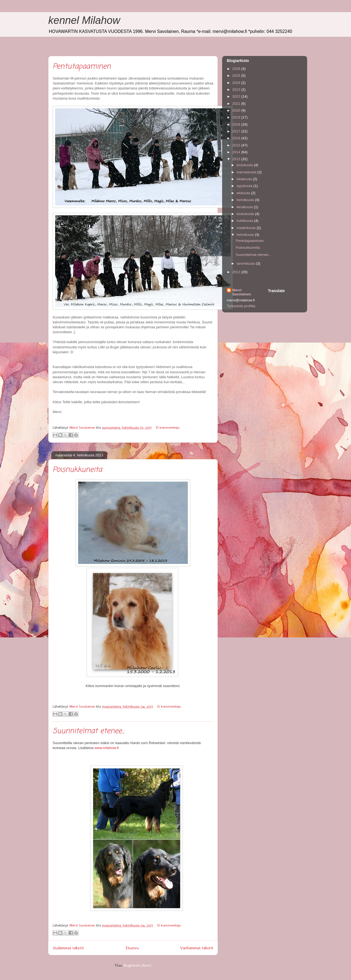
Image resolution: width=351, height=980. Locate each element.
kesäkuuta (245, 207)
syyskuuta (245, 186)
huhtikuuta (245, 221)
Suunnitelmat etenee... (88, 731)
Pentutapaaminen (82, 67)
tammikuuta (246, 263)
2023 (237, 90)
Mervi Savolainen (242, 292)
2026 (237, 69)
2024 (237, 83)
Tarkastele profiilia (241, 306)
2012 (237, 272)
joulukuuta (245, 165)
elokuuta (244, 193)
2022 (237, 96)
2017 (237, 131)
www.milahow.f (107, 748)
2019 (237, 117)
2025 (237, 76)
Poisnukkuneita (77, 470)
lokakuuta (245, 179)
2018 (237, 124)
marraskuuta (247, 172)
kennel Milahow (84, 20)
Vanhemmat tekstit (197, 948)
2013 (237, 159)
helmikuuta (246, 235)
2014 (237, 152)
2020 (237, 110)
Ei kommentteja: (168, 427)
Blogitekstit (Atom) (138, 965)
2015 (237, 145)
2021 (237, 104)
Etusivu (132, 948)
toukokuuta (246, 214)
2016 (237, 138)
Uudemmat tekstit (68, 948)
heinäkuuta (246, 200)
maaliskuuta (247, 228)
